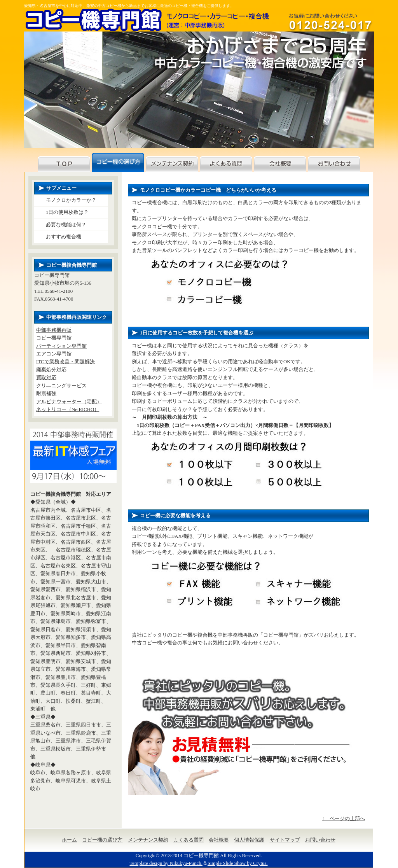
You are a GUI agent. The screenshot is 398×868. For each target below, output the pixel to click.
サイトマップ (285, 840)
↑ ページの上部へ (344, 819)
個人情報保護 (249, 840)
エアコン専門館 (54, 354)
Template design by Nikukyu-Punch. (166, 863)
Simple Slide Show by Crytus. (238, 863)
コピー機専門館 (54, 338)
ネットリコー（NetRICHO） (68, 409)
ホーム (69, 840)
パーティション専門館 (61, 346)
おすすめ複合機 (64, 237)
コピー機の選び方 (102, 840)
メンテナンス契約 (148, 840)
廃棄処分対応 (51, 370)
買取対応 (46, 378)
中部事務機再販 (54, 330)
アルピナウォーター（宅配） (69, 402)
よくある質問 (189, 840)
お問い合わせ (320, 840)
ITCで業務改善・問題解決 (65, 362)
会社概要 (219, 840)
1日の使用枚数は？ (67, 212)
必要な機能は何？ (66, 225)
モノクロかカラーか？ (71, 200)
